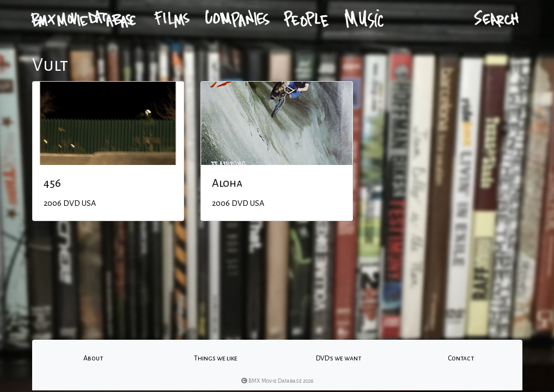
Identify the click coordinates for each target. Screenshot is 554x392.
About (93, 358)
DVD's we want (339, 358)
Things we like (216, 358)
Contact (461, 358)
